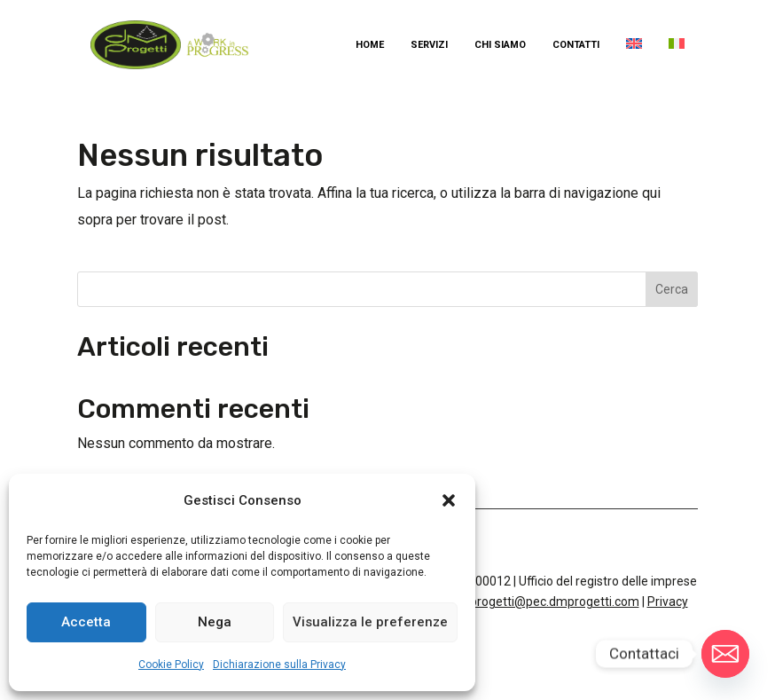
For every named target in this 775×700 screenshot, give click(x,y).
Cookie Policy (171, 665)
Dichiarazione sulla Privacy (279, 665)
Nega (215, 622)
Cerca (672, 289)
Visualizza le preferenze (370, 622)
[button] (449, 500)
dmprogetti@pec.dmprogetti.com (545, 602)
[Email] (725, 654)
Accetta (86, 622)
